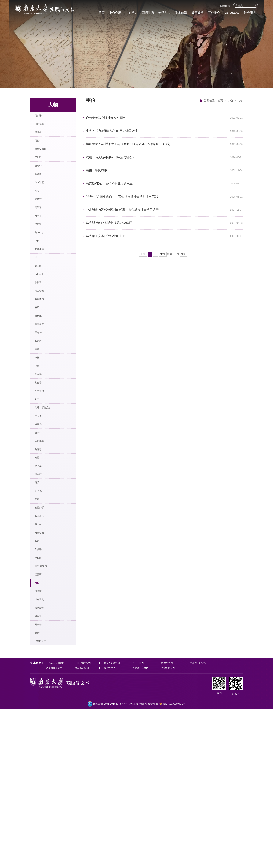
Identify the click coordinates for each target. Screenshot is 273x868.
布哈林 (41, 214)
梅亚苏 (41, 582)
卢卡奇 (41, 506)
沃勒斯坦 (42, 755)
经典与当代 (169, 822)
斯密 (39, 668)
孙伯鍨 (41, 690)
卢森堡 (41, 517)
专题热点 (165, 13)
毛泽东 (41, 571)
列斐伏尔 (42, 474)
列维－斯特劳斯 (47, 495)
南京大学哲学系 (200, 822)
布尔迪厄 (42, 203)
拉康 (39, 441)
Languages (232, 13)
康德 (39, 430)
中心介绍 (115, 13)
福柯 (39, 279)
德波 (39, 420)
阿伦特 (41, 149)
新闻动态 (148, 13)
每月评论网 (111, 827)
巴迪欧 (41, 171)
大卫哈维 (42, 344)
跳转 (183, 269)
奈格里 (41, 333)
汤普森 (41, 712)
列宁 (39, 485)
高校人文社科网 (113, 822)
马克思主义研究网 (56, 822)
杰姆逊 (41, 409)
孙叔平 (41, 679)
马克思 (41, 549)
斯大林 (41, 647)
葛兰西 (41, 312)
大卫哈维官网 (170, 827)
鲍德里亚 (42, 193)
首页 (102, 13)
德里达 (41, 236)
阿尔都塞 (42, 128)
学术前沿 (181, 13)
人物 (230, 100)
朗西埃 (41, 452)
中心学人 (132, 13)
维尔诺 (41, 733)
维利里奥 (42, 744)
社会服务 (250, 13)
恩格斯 (41, 257)
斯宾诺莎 (42, 636)
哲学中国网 (140, 822)
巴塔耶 (41, 182)
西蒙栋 (41, 777)
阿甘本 (41, 138)
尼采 (39, 593)
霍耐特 (41, 398)
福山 (39, 301)
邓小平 (41, 247)
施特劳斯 (42, 625)
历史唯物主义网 (55, 827)
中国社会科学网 (84, 822)
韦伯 (39, 723)
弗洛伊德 (42, 290)
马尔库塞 (42, 539)
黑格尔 (41, 376)
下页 (163, 269)
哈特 (39, 560)
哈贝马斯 (42, 322)
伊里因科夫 (44, 798)
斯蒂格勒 (42, 658)
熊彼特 (41, 787)
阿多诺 (41, 117)
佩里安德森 (44, 160)
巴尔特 (41, 528)
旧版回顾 (225, 6)
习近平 (41, 766)
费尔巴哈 (42, 268)
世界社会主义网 (142, 827)
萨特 (39, 614)
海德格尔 (42, 355)
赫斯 (39, 366)
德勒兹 (41, 225)
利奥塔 (41, 463)
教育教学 (198, 13)
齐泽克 (41, 604)
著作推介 (214, 13)
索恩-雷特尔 (44, 701)
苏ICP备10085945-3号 (174, 863)
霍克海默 (42, 387)
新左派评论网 (83, 827)
